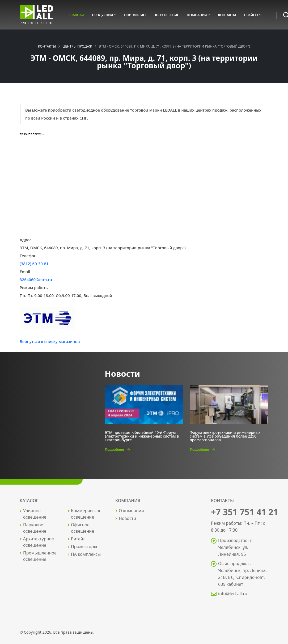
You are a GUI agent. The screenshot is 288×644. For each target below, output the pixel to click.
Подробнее (117, 449)
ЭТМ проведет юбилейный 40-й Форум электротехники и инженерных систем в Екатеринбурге (142, 436)
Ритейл (78, 539)
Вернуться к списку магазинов (50, 341)
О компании (131, 511)
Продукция (102, 15)
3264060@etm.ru (36, 279)
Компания (197, 15)
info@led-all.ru (233, 594)
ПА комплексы (86, 554)
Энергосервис (166, 15)
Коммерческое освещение (86, 514)
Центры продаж (77, 46)
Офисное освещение (82, 528)
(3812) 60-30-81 (34, 264)
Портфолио (135, 15)
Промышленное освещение (40, 556)
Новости (127, 518)
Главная (76, 15)
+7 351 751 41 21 (245, 512)
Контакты (227, 15)
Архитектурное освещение (39, 542)
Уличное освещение (35, 514)
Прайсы (251, 15)
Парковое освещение (35, 528)
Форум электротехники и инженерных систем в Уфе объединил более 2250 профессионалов (225, 436)
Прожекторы (84, 546)
